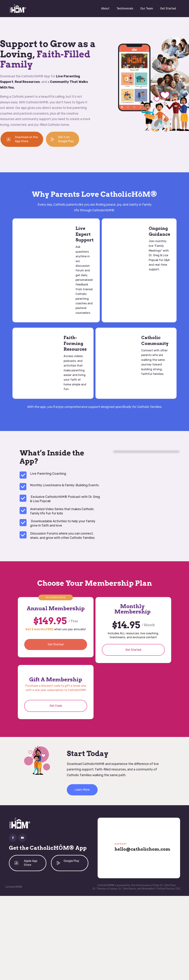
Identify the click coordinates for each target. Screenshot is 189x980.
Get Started (168, 8)
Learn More (82, 790)
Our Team (147, 8)
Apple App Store (31, 863)
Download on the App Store (26, 139)
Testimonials (125, 8)
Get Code (56, 706)
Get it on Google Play (66, 139)
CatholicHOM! (77, 690)
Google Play (71, 861)
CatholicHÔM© (14, 887)
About (105, 8)
